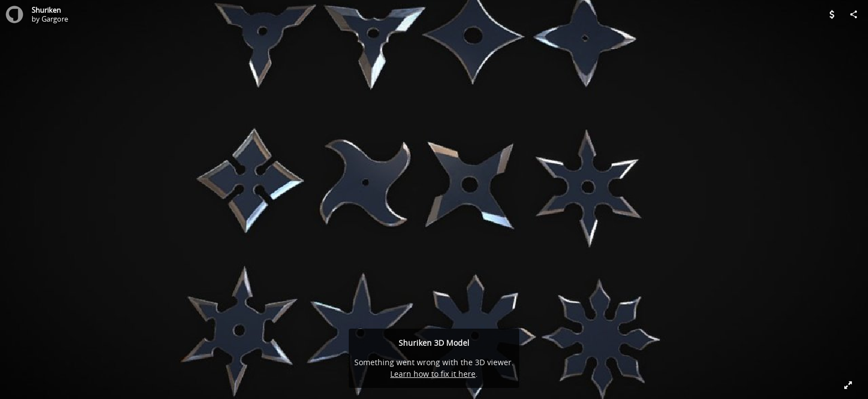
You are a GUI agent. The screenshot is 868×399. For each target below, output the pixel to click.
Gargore (55, 19)
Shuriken (46, 10)
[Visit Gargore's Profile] (14, 14)
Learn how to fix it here (433, 374)
